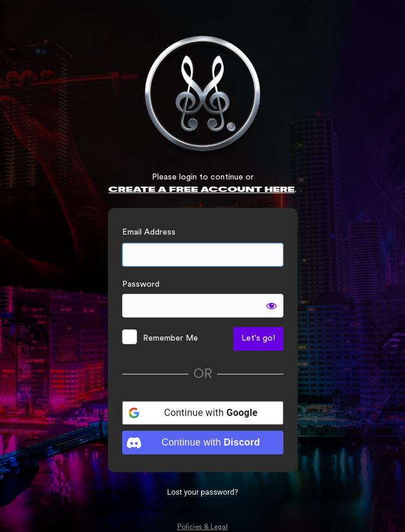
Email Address (149, 232)
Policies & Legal (203, 527)
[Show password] (272, 306)
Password (141, 284)
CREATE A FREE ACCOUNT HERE (202, 190)
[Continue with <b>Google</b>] (203, 413)
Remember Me (170, 338)
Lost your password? (203, 492)
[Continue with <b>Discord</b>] (203, 443)
